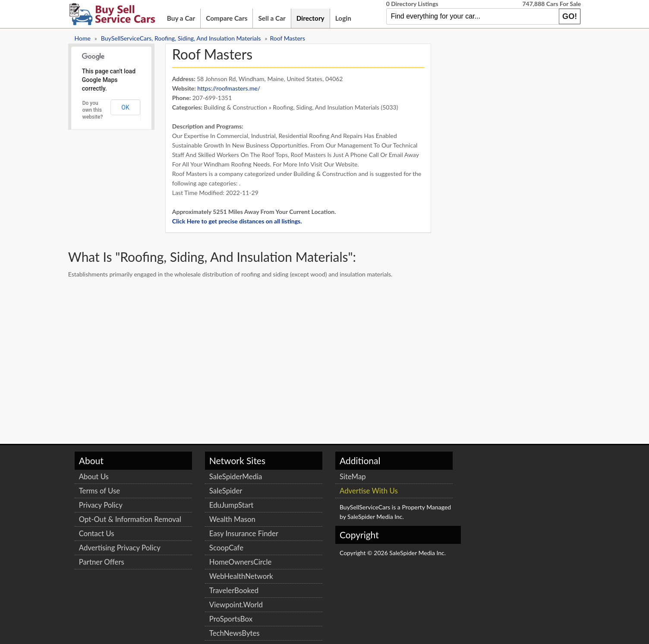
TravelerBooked (215, 589)
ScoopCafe (208, 546)
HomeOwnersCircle (222, 561)
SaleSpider (207, 489)
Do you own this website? (97, 109)
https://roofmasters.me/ (233, 87)
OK (129, 106)
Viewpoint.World (217, 603)
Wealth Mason (214, 518)
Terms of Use (103, 489)
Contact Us (101, 542)
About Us (98, 475)
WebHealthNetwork (223, 575)
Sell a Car (276, 18)
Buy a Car (185, 18)
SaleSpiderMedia (217, 475)
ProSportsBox (212, 617)
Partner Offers (106, 570)
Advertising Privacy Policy (124, 556)
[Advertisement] (229, 308)
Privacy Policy (105, 504)
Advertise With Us (328, 489)
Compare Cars (230, 18)
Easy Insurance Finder (225, 532)
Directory (314, 18)
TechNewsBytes (216, 632)
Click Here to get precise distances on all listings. (241, 220)
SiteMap (312, 475)
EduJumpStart (213, 504)
